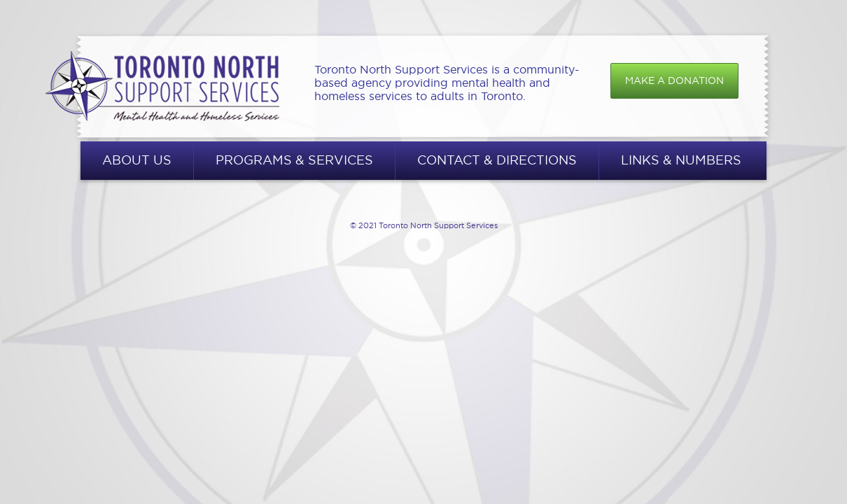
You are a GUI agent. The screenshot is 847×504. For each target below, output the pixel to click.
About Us (137, 160)
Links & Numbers (681, 160)
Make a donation (674, 80)
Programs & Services (294, 160)
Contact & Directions (497, 160)
